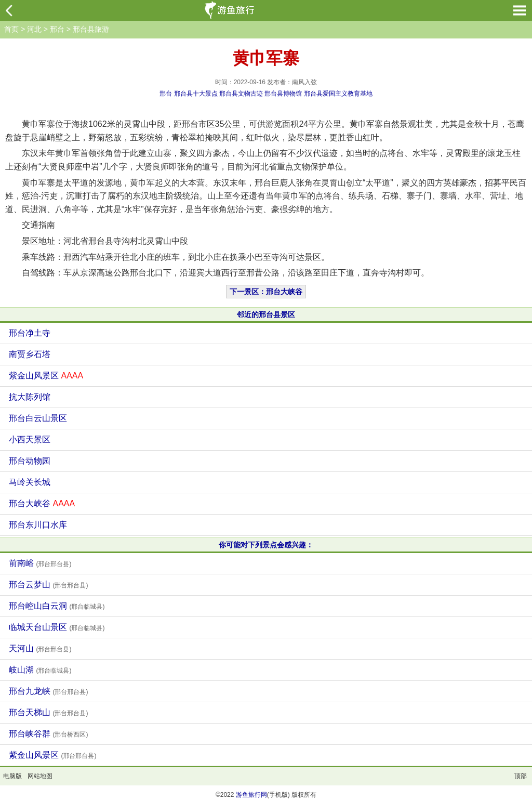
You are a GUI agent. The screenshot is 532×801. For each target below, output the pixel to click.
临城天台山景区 (57, 627)
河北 (34, 29)
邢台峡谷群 (48, 734)
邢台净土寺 (30, 333)
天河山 (40, 648)
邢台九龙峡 (48, 691)
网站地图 (40, 776)
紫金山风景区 (46, 376)
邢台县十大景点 (196, 94)
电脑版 (12, 776)
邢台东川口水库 (38, 525)
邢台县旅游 (91, 29)
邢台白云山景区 (38, 418)
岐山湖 (40, 670)
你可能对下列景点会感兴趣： (266, 545)
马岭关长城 (30, 482)
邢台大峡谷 (42, 503)
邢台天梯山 (48, 712)
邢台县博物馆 (283, 94)
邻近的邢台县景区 (266, 314)
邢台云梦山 (48, 585)
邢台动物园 (30, 461)
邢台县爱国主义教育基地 (338, 94)
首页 (11, 29)
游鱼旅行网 (251, 795)
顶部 (521, 776)
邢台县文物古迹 (241, 94)
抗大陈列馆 (30, 397)
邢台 (57, 29)
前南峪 (40, 563)
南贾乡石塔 (30, 354)
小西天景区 (30, 439)
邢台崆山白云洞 (57, 606)
